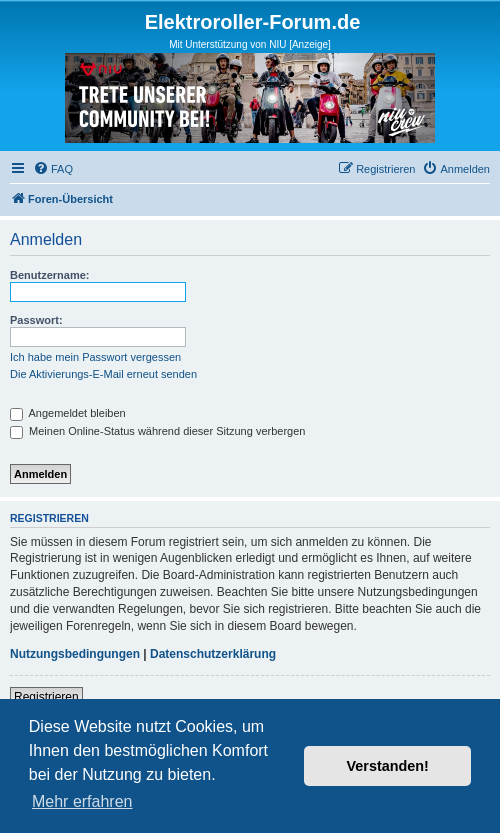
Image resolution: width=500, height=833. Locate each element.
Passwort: (36, 320)
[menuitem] (53, 169)
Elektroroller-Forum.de (253, 22)
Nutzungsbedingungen (75, 654)
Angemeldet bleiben (68, 413)
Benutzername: (49, 275)
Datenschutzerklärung (213, 654)
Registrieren (46, 697)
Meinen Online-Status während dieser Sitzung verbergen (157, 431)
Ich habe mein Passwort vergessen (95, 357)
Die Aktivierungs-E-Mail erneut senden (103, 374)
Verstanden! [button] (388, 766)
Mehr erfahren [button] (82, 801)
